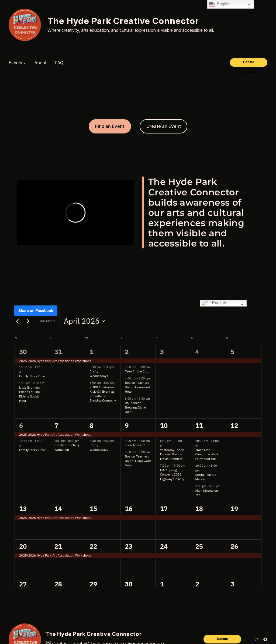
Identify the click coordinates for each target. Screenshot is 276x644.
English (220, 4)
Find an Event (110, 126)
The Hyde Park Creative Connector (123, 21)
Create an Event (164, 126)
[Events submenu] (25, 63)
